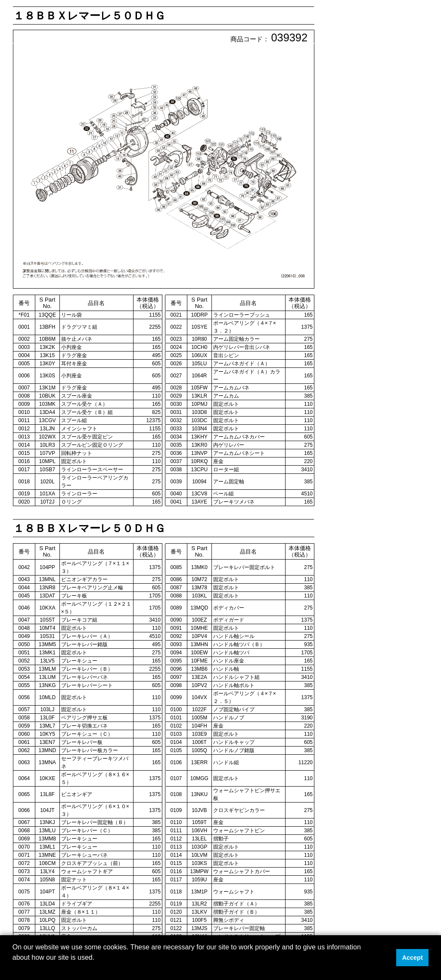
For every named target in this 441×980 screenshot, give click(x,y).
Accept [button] (413, 958)
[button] (14, 969)
